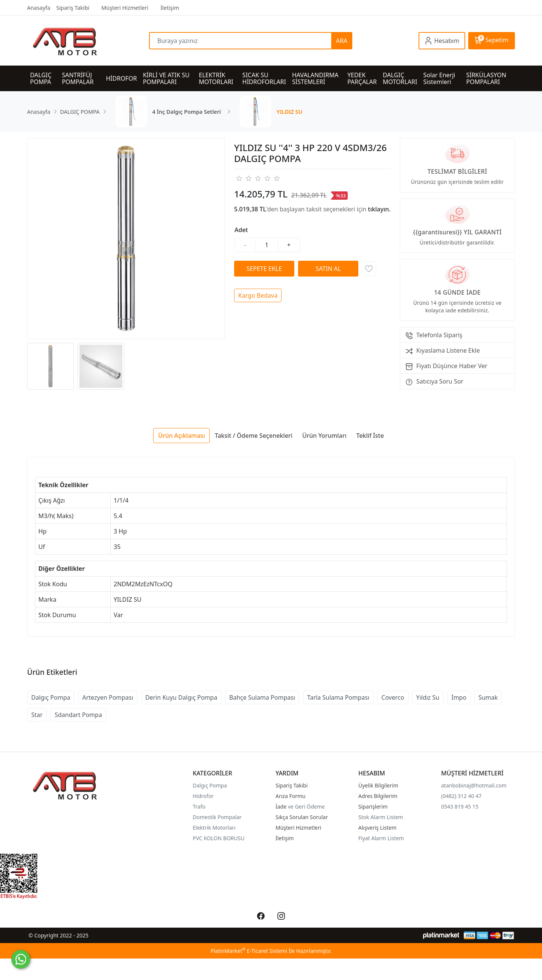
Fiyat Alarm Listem (381, 838)
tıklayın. (379, 209)
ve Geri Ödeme (306, 806)
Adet (241, 230)
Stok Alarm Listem (381, 817)
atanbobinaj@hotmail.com (474, 785)
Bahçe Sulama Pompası (262, 697)
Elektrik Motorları (214, 828)
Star (37, 715)
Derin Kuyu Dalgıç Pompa (181, 697)
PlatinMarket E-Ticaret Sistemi (249, 951)
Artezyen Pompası (108, 697)
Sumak (488, 697)
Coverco (393, 697)
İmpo (459, 697)
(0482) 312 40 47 (461, 796)
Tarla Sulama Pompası (338, 697)
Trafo (199, 806)
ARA (342, 41)
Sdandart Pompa (78, 715)
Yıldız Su (428, 697)
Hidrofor (203, 796)
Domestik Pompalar (217, 817)
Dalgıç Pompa (51, 697)
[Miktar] (267, 245)
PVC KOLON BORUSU (219, 838)
